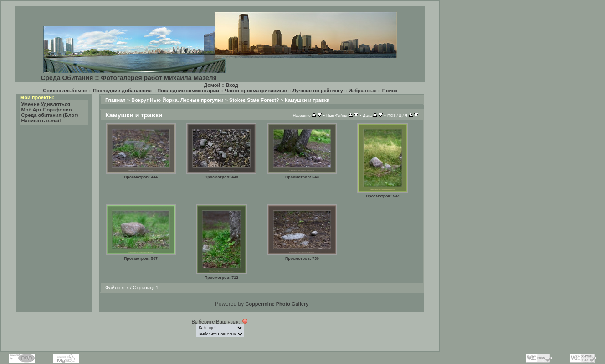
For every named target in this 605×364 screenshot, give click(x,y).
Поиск (390, 91)
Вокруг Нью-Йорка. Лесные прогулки (177, 100)
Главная (115, 100)
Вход (232, 85)
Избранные (363, 91)
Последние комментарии (188, 91)
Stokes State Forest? (254, 100)
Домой (212, 85)
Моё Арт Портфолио (47, 110)
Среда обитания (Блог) (50, 115)
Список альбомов (65, 91)
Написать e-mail (41, 121)
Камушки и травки (307, 100)
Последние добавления (122, 91)
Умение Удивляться (46, 104)
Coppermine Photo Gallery (277, 304)
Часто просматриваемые (256, 91)
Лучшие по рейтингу (318, 91)
